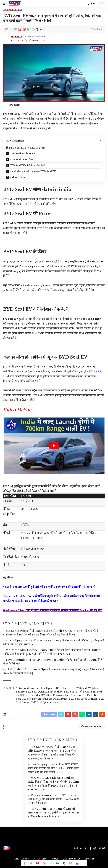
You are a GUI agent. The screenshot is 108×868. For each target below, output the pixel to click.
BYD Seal (68, 688)
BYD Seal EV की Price (22, 154)
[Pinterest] (95, 848)
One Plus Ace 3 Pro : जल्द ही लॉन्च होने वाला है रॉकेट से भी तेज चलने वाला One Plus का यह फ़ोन (53, 610)
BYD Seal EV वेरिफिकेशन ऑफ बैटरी (27, 165)
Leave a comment (92, 726)
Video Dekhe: (18, 177)
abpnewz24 (17, 37)
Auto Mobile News (13, 10)
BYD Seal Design (36, 692)
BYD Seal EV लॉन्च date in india (27, 148)
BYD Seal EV (96, 371)
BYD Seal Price (58, 699)
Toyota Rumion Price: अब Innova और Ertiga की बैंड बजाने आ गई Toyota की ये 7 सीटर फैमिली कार (53, 799)
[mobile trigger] (6, 3)
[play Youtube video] (54, 446)
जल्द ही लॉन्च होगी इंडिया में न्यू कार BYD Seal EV (33, 171)
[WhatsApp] (104, 848)
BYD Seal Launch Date (79, 695)
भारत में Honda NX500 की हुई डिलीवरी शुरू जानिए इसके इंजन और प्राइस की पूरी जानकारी (49, 587)
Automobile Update (43, 688)
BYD (59, 688)
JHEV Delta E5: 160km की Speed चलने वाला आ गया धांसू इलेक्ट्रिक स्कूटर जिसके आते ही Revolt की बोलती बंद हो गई (54, 813)
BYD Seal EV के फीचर (21, 160)
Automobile (23, 688)
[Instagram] (99, 848)
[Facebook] (91, 848)
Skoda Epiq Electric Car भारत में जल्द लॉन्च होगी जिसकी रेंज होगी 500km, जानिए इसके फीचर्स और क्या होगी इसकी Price (54, 768)
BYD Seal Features (52, 695)
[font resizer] (93, 3)
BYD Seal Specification (45, 702)
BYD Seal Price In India (83, 699)
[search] (87, 3)
